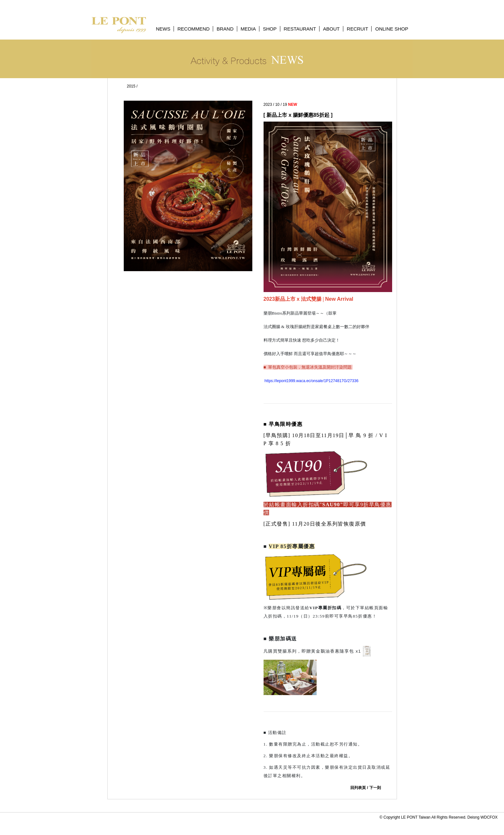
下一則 (375, 788)
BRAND (225, 29)
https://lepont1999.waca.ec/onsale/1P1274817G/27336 (311, 381)
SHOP (270, 29)
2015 (131, 86)
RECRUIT (358, 29)
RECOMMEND (194, 29)
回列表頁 (358, 788)
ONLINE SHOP (392, 29)
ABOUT (331, 29)
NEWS (163, 29)
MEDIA (248, 29)
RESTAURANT (300, 29)
